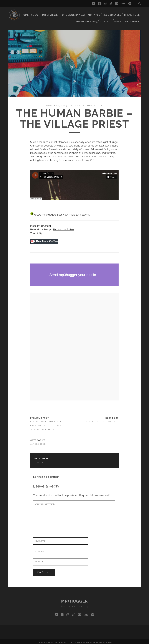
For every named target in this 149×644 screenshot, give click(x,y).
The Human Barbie (63, 228)
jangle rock (94, 104)
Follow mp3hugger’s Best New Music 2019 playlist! (60, 213)
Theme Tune (132, 13)
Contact (107, 17)
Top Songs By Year (74, 13)
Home (26, 13)
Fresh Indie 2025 (88, 17)
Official (47, 224)
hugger (76, 104)
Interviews (51, 13)
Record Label (112, 13)
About (37, 13)
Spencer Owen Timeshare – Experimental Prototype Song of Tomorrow (47, 424)
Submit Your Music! (129, 17)
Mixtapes (95, 13)
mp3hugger (74, 599)
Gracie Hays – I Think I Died (102, 420)
